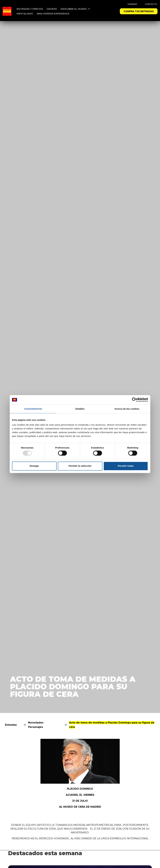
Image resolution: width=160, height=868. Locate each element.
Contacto (151, 4)
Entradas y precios (30, 9)
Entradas (11, 725)
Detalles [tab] (80, 409)
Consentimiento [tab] (33, 409)
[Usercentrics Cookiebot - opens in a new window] (134, 400)
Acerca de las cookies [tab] (127, 409)
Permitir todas (126, 466)
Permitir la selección (80, 466)
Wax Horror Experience (53, 14)
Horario (132, 4)
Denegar (34, 466)
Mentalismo (25, 14)
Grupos (52, 9)
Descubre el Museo (75, 9)
